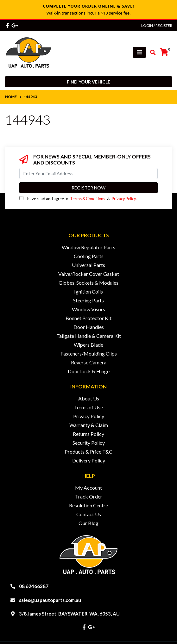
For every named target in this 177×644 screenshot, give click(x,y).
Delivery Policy (89, 460)
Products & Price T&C (88, 452)
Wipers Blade (88, 345)
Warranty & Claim (89, 425)
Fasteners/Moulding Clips (89, 353)
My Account (88, 488)
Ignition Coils (88, 291)
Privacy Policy (124, 199)
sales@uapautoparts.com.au (50, 600)
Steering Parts (88, 300)
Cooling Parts (89, 256)
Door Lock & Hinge (89, 371)
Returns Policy (88, 434)
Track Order (89, 496)
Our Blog (88, 523)
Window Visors (88, 309)
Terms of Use (88, 407)
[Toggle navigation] (139, 52)
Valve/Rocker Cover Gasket (89, 274)
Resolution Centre (88, 505)
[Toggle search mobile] (151, 53)
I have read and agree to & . (78, 199)
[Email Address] (88, 173)
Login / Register (157, 25)
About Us (89, 398)
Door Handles (89, 327)
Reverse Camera (89, 362)
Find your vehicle (88, 82)
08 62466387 (34, 586)
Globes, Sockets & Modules (88, 283)
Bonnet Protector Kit (88, 318)
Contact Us (89, 514)
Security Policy (89, 443)
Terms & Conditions (88, 199)
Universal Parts (88, 265)
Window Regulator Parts (88, 247)
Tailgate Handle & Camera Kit (89, 336)
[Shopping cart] (164, 52)
